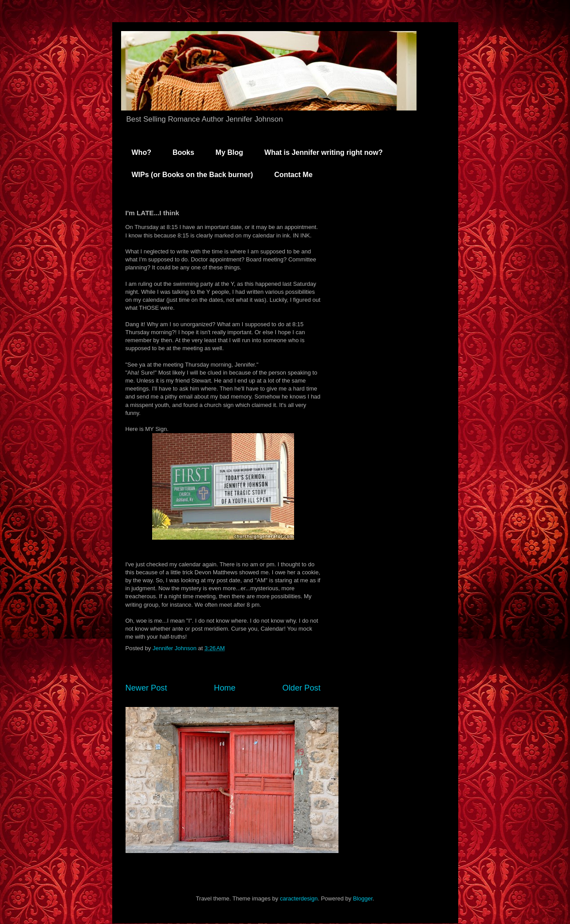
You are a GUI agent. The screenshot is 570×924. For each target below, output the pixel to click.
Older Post (302, 688)
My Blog (229, 152)
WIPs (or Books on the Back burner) (193, 175)
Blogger (363, 898)
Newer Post (146, 688)
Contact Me (293, 175)
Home (225, 688)
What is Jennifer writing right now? (324, 152)
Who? (142, 152)
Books (183, 152)
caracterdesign (299, 898)
